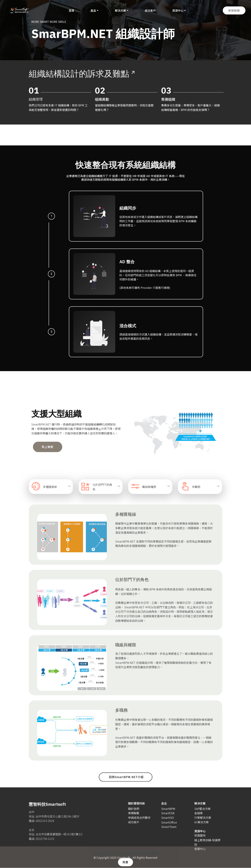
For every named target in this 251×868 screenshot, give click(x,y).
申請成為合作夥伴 (139, 821)
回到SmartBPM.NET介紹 (126, 784)
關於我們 (134, 812)
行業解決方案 (203, 821)
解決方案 (120, 10)
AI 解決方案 (201, 826)
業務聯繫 (234, 10)
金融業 (199, 817)
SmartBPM (168, 812)
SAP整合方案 (202, 812)
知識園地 (200, 839)
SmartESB (168, 817)
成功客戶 (150, 10)
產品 (93, 10)
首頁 (71, 10)
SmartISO (168, 821)
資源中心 (177, 10)
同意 (125, 862)
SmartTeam (169, 834)
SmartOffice (169, 829)
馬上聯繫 (48, 455)
